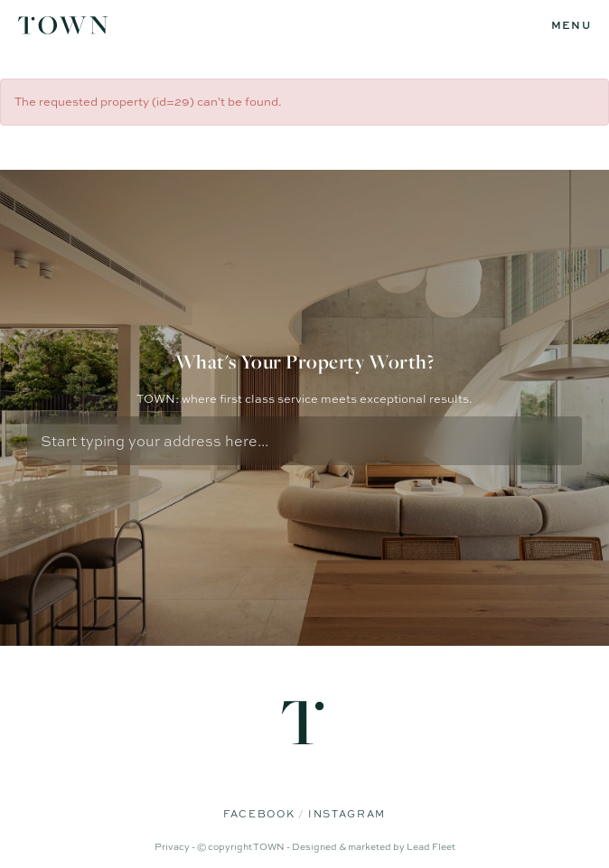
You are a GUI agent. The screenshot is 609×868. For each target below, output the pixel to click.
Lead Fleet (431, 846)
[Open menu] (571, 26)
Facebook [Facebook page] (261, 814)
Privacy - (176, 846)
